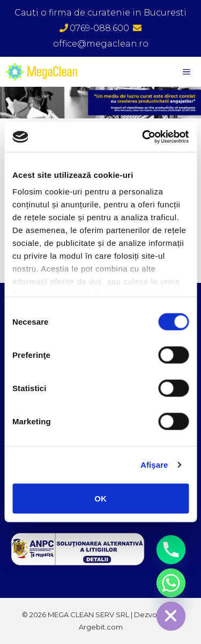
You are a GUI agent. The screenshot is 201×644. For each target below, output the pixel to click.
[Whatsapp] (171, 583)
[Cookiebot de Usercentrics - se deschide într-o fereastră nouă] (143, 137)
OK (100, 498)
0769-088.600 (94, 28)
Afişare (154, 465)
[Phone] (171, 550)
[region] (100, 102)
